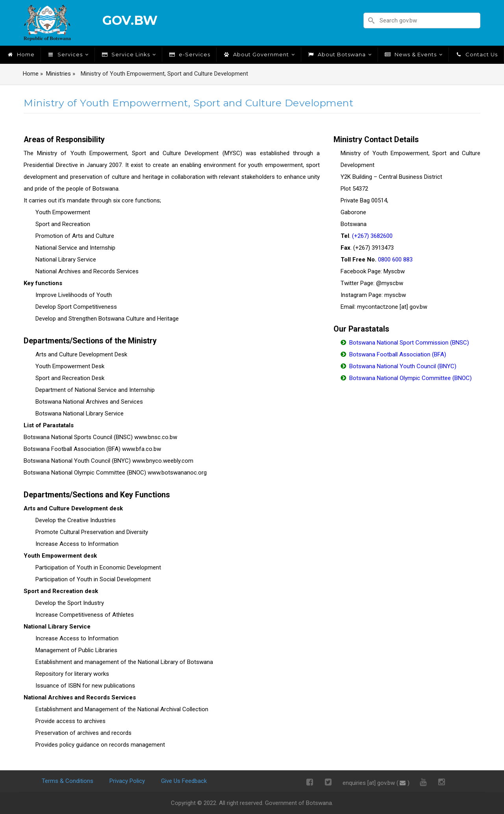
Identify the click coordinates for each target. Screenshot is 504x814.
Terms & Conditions (68, 781)
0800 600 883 (395, 260)
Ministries (58, 74)
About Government (259, 54)
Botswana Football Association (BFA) (398, 354)
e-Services (189, 54)
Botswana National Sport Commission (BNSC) (409, 343)
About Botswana (339, 54)
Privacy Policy (127, 781)
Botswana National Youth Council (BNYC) (403, 366)
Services (68, 54)
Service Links (128, 54)
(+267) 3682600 (372, 236)
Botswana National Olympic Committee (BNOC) (410, 378)
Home (20, 54)
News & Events (413, 54)
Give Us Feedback (184, 781)
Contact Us (476, 54)
